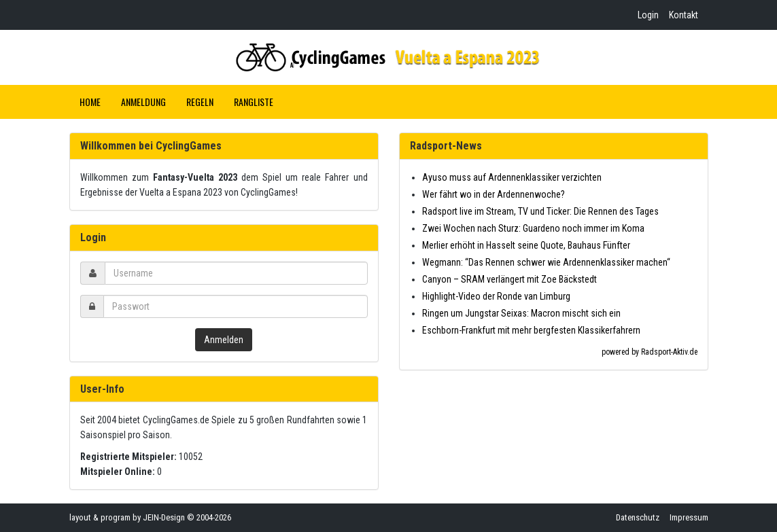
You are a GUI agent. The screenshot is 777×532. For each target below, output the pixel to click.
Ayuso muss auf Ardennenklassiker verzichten (512, 177)
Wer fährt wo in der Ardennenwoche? (494, 194)
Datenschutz (638, 517)
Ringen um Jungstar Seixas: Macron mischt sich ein (521, 313)
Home (90, 102)
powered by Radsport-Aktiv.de (650, 352)
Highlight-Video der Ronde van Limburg (496, 296)
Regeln (200, 102)
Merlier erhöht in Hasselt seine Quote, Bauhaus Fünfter (526, 245)
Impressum (689, 517)
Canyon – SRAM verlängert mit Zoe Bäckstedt (510, 279)
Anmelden (224, 340)
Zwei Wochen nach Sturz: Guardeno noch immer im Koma (533, 228)
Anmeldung (143, 102)
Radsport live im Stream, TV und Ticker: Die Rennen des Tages (540, 211)
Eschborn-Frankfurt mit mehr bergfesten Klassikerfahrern (531, 330)
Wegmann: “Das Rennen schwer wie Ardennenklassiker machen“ (546, 262)
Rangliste (254, 102)
